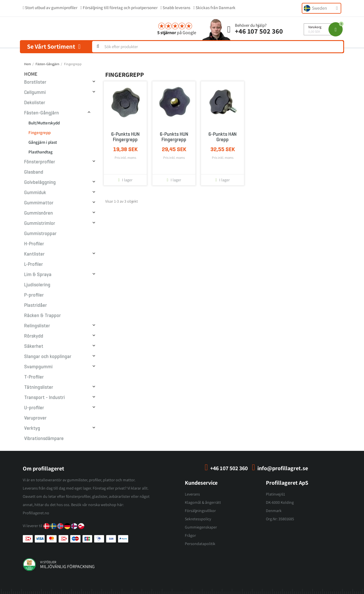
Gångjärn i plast (43, 142)
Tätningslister (39, 387)
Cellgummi (35, 92)
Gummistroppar (40, 234)
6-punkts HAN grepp (223, 137)
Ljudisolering (37, 285)
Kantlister (34, 254)
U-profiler (34, 408)
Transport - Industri (45, 397)
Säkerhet (34, 346)
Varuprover (35, 418)
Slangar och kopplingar (48, 356)
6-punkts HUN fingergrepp (125, 137)
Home (31, 74)
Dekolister (35, 103)
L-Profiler (34, 264)
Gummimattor (39, 203)
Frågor (190, 535)
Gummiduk (35, 193)
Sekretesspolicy (198, 519)
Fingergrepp (40, 132)
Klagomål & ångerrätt (203, 502)
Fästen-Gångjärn (42, 113)
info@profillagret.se (283, 468)
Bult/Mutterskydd (44, 123)
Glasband (34, 172)
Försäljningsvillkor (200, 511)
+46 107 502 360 (259, 31)
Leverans (192, 494)
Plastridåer (36, 305)
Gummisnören (39, 213)
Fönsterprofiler (40, 162)
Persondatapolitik (200, 544)
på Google (177, 33)
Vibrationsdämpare (44, 438)
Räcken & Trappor (43, 316)
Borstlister (35, 82)
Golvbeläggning (40, 182)
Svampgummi (38, 367)
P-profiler (34, 295)
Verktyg (32, 428)
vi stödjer (48, 562)
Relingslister (37, 326)
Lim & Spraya (38, 275)
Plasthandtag (41, 152)
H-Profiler (34, 244)
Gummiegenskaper (201, 527)
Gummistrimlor (40, 223)
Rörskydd (34, 336)
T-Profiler (34, 377)
